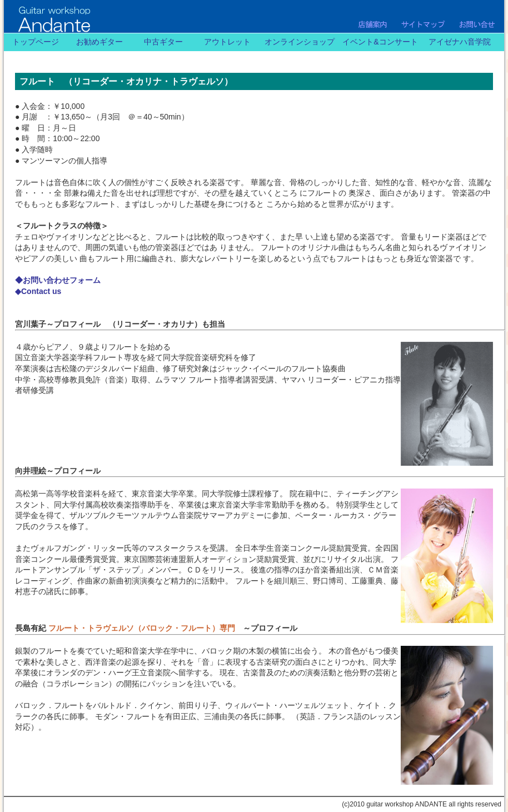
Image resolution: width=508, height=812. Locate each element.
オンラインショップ (300, 42)
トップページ (36, 42)
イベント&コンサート (380, 42)
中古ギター (163, 42)
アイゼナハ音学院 (460, 42)
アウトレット (227, 42)
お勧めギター (99, 42)
